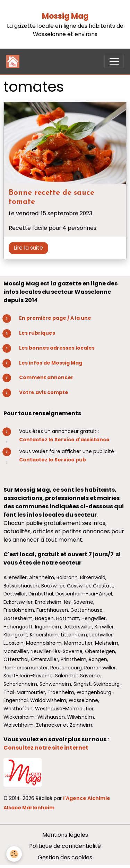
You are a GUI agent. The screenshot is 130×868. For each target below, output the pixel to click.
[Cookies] (14, 854)
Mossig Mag (65, 16)
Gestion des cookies (65, 857)
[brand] (14, 61)
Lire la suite (28, 248)
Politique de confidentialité (65, 846)
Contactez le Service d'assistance (64, 440)
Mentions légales (65, 835)
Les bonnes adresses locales (57, 348)
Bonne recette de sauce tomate (51, 197)
